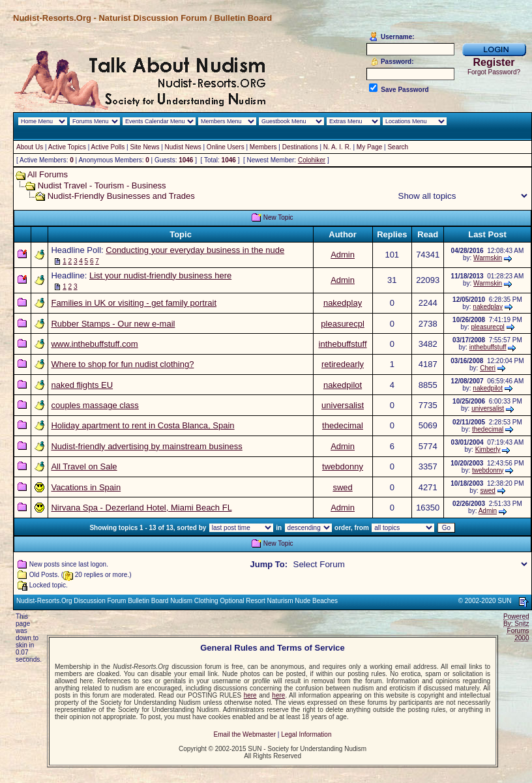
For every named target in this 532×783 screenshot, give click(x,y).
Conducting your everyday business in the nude (195, 250)
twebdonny (343, 466)
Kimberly (488, 450)
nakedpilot (343, 385)
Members (263, 147)
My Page (369, 147)
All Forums (48, 174)
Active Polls (108, 147)
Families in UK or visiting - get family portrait (134, 303)
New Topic (278, 217)
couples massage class (95, 405)
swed (342, 487)
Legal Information (306, 734)
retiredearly (343, 364)
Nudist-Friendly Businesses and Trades (121, 196)
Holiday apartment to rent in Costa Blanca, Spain (142, 425)
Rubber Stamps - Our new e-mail (113, 324)
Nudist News (183, 147)
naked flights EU (82, 385)
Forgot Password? (494, 72)
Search (398, 147)
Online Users (226, 147)
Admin (343, 255)
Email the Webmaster (245, 734)
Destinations (300, 147)
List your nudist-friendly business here (160, 275)
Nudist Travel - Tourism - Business (102, 185)
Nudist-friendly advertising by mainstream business (146, 446)
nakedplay (343, 303)
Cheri (488, 368)
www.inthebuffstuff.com (94, 344)
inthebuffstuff (343, 344)
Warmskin (488, 258)
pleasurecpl (343, 324)
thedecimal (343, 425)
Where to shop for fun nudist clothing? (122, 364)
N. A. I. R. (337, 147)
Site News (144, 147)
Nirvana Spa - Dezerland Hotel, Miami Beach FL (141, 508)
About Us (30, 147)
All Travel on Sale (84, 466)
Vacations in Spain (86, 487)
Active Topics (67, 147)
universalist (343, 405)
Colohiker (312, 160)
